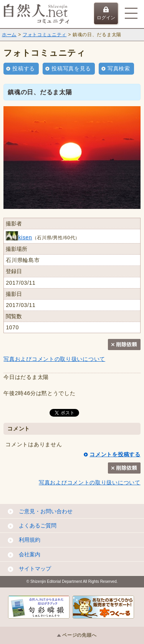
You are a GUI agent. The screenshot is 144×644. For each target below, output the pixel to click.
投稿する (24, 68)
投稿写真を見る (71, 68)
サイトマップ (35, 569)
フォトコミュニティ (45, 35)
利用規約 (30, 540)
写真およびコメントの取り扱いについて (54, 359)
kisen (19, 237)
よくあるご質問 (38, 526)
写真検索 (119, 68)
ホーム (9, 35)
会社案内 (30, 554)
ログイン (106, 13)
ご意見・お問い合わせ (46, 511)
